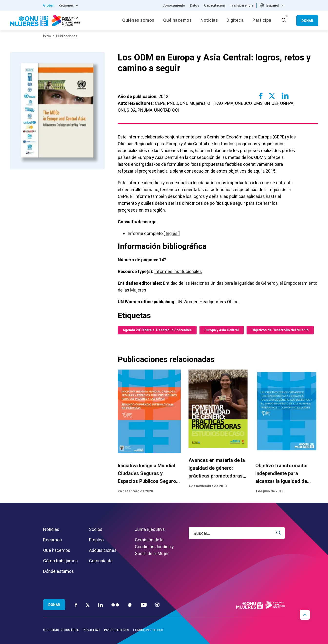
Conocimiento (174, 5)
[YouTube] (144, 605)
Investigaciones (116, 630)
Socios (96, 529)
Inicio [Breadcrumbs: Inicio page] (47, 36)
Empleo (96, 540)
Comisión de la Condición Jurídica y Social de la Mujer (154, 547)
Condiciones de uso (148, 630)
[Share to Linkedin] (285, 96)
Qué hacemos (57, 550)
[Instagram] (157, 605)
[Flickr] (115, 605)
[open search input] (284, 20)
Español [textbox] (273, 5)
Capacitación (215, 5)
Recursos (53, 540)
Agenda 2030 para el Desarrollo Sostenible (157, 330)
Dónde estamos (59, 571)
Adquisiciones (103, 550)
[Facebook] (76, 605)
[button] (305, 615)
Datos (195, 5)
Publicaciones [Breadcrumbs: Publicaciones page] (67, 36)
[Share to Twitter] (272, 96)
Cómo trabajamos (60, 561)
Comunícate (101, 561)
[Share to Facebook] (261, 96)
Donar (307, 21)
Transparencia (242, 5)
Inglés (172, 233)
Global (48, 5)
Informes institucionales (178, 271)
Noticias (51, 529)
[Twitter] (88, 605)
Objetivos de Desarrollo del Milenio (280, 330)
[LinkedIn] (101, 605)
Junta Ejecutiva (150, 529)
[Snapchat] (130, 605)
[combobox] (272, 5)
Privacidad (91, 630)
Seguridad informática (61, 630)
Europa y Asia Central (222, 330)
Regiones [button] (66, 5)
